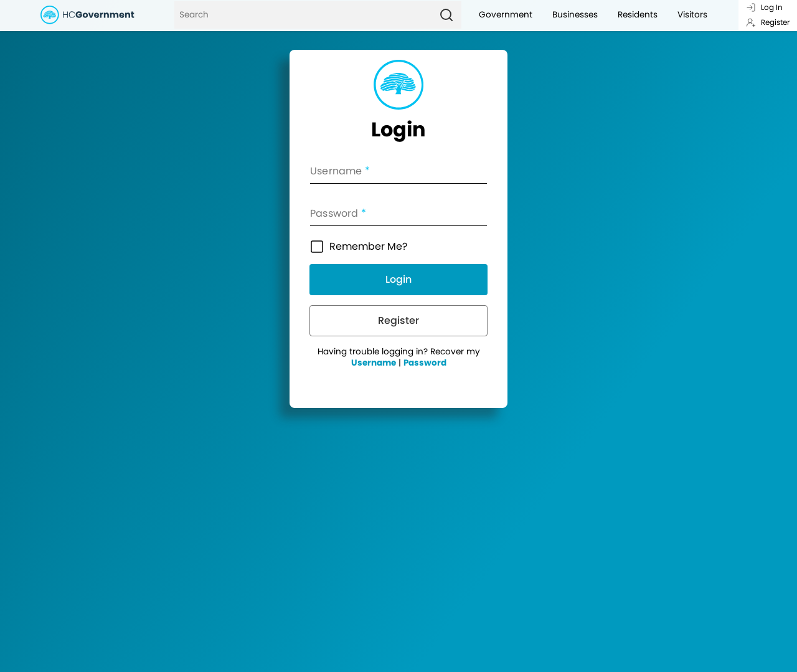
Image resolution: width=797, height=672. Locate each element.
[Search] (303, 15)
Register (768, 22)
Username (374, 363)
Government (506, 15)
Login (398, 279)
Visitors (692, 15)
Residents (638, 15)
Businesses (575, 15)
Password (425, 363)
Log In (764, 7)
